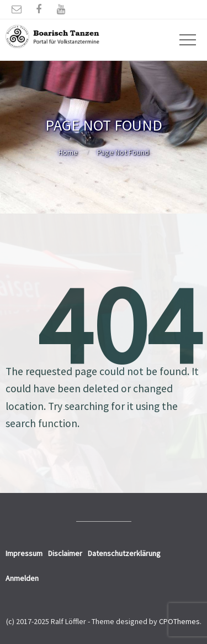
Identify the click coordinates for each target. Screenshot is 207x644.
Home (68, 152)
